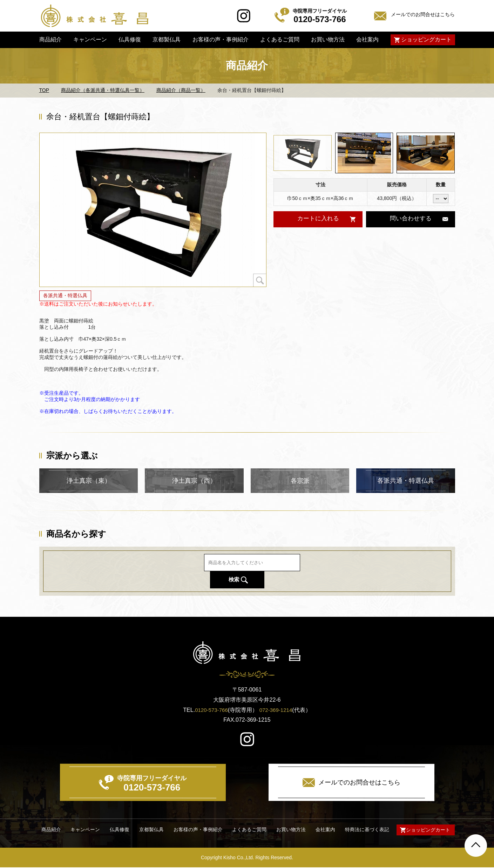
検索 (337, 571)
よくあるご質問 (280, 39)
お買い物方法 (328, 39)
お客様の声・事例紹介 (220, 39)
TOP (44, 90)
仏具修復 (130, 39)
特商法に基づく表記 (365, 830)
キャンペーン (90, 39)
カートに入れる (318, 219)
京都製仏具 (167, 39)
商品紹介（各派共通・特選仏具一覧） (103, 90)
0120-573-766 (210, 710)
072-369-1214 (277, 710)
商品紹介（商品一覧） (181, 90)
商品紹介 (50, 39)
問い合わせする (411, 219)
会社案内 (367, 39)
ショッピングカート (426, 39)
